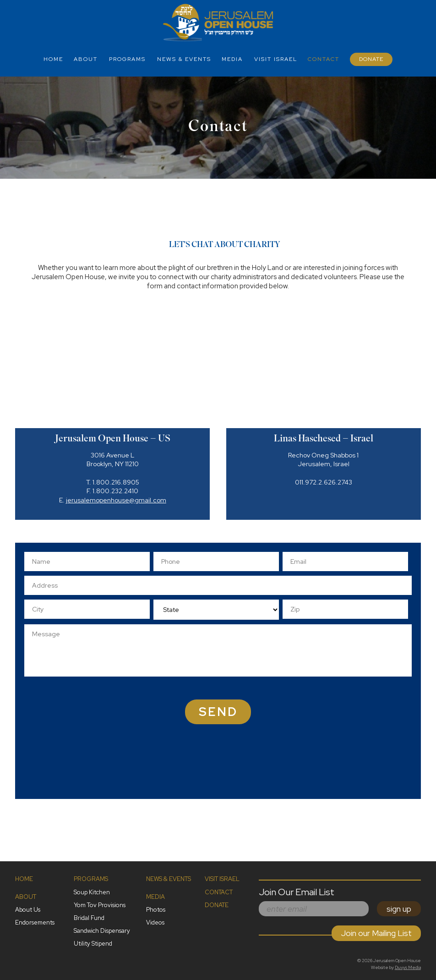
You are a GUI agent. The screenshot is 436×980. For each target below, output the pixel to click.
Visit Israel (276, 59)
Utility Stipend (93, 944)
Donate (371, 59)
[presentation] (268, 772)
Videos (155, 922)
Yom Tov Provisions (100, 905)
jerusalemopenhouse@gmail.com (116, 500)
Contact (324, 59)
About (86, 59)
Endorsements (35, 922)
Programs (127, 59)
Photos (156, 910)
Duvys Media (408, 967)
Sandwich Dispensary (102, 931)
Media (232, 59)
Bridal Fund (89, 918)
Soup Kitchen (92, 892)
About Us (28, 910)
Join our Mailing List (376, 933)
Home (53, 59)
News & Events (184, 59)
